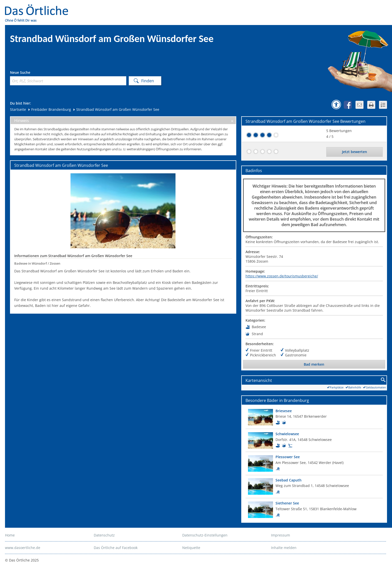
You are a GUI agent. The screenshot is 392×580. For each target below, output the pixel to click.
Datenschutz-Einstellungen (205, 535)
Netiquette (191, 548)
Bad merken (314, 364)
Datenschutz (104, 535)
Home (10, 535)
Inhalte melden (284, 548)
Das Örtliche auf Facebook (116, 548)
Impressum (280, 535)
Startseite (18, 109)
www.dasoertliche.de (23, 548)
